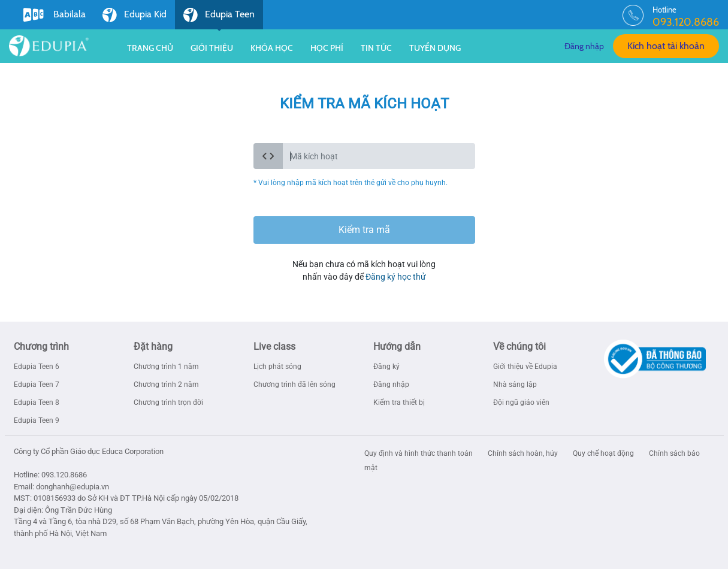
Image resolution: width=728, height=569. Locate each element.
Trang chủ (150, 48)
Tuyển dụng (435, 48)
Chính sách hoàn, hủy (524, 453)
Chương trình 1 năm (166, 367)
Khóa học (272, 48)
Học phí (327, 48)
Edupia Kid (135, 15)
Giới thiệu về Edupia (525, 367)
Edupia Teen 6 (37, 367)
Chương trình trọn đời (168, 402)
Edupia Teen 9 (37, 420)
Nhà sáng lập (515, 385)
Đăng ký (386, 367)
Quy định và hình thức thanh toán (419, 453)
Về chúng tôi (519, 346)
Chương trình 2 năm (166, 385)
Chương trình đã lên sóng (294, 385)
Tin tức (376, 48)
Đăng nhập (584, 46)
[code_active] (379, 156)
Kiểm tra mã (364, 230)
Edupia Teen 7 (37, 385)
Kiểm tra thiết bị (399, 402)
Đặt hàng (153, 346)
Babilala (55, 15)
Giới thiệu (212, 48)
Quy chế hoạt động (604, 453)
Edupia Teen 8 (37, 402)
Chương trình (41, 346)
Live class (274, 346)
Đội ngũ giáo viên (521, 402)
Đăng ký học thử (396, 277)
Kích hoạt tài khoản (666, 46)
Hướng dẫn (397, 346)
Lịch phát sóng (277, 367)
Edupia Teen (219, 19)
